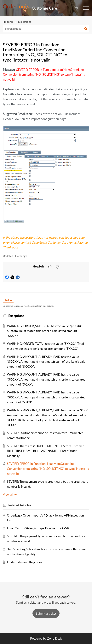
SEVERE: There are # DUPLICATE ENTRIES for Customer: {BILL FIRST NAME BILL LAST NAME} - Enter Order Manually (46, 451)
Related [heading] (20, 505)
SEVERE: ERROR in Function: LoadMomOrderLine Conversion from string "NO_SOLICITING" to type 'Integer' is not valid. (48, 469)
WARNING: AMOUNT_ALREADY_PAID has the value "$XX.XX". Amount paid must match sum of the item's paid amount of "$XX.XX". (46, 362)
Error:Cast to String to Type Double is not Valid (39, 528)
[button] (76, 8)
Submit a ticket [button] (46, 613)
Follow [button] (8, 300)
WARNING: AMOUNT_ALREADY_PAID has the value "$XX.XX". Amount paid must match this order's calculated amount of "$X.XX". (46, 379)
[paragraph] (46, 159)
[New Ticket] (46, 613)
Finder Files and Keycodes (25, 562)
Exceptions (25, 22)
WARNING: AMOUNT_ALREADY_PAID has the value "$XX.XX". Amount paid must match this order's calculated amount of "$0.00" (46, 397)
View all (10, 494)
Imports (8, 22)
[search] (46, 29)
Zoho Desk (55, 638)
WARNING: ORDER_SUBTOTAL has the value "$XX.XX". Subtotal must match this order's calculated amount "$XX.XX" (45, 331)
